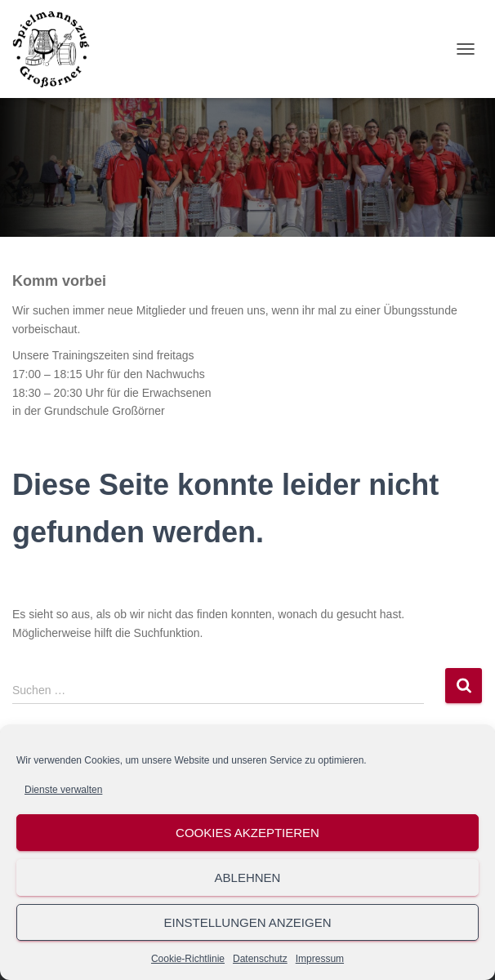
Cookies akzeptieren (247, 833)
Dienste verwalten (63, 790)
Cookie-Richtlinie (188, 959)
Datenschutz (260, 959)
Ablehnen (248, 878)
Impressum (320, 959)
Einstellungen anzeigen (247, 922)
